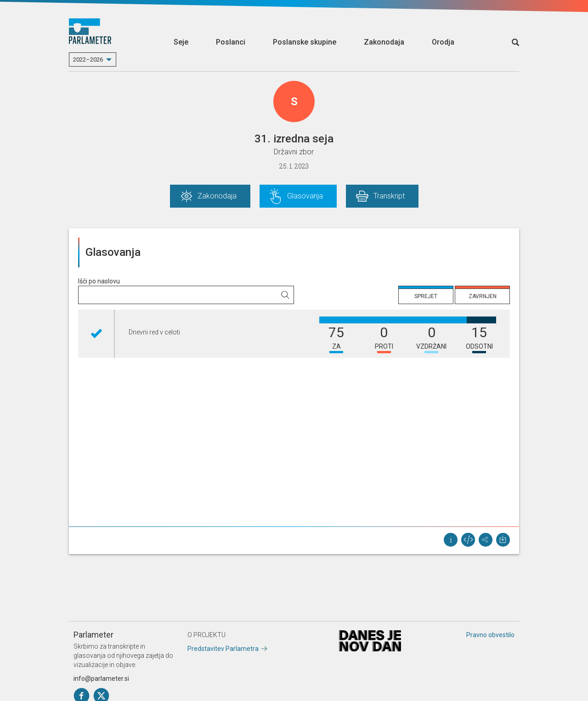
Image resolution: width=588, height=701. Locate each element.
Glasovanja (305, 196)
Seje (181, 42)
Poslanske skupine (305, 42)
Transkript (389, 196)
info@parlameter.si (101, 678)
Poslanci (231, 42)
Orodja (443, 42)
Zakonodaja (384, 42)
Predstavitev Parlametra (223, 649)
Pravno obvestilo (490, 635)
